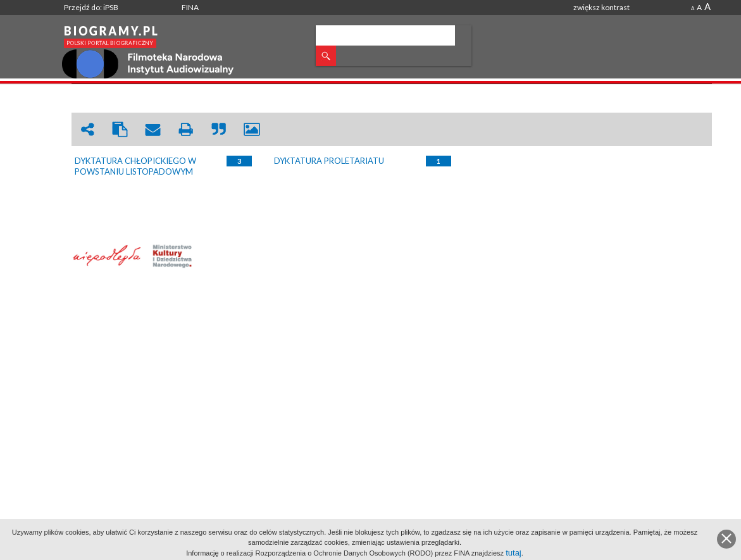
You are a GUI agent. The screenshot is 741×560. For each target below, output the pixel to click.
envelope (153, 129)
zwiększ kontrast (601, 7)
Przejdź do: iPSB (91, 7)
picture (252, 129)
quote (219, 129)
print (186, 129)
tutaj (514, 553)
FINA (190, 7)
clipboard (120, 129)
